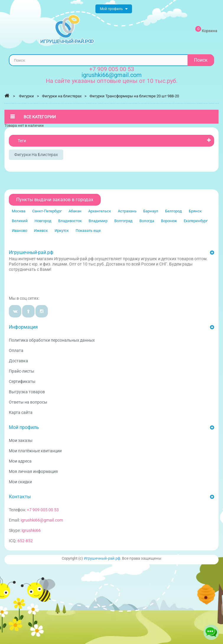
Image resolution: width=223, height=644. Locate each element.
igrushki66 (31, 530)
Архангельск (100, 211)
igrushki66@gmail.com (42, 520)
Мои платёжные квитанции (35, 451)
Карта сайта (21, 412)
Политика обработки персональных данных (52, 340)
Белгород (174, 211)
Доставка (18, 361)
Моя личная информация (33, 471)
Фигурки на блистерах (36, 155)
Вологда (147, 221)
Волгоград (123, 221)
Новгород (43, 221)
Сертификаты (22, 381)
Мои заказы (21, 440)
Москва (19, 211)
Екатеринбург (196, 221)
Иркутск (62, 231)
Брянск (195, 211)
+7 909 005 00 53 (112, 69)
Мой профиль (24, 427)
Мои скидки (20, 482)
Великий (20, 221)
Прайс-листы (22, 371)
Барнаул (151, 211)
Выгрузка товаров (27, 392)
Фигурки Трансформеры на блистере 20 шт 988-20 (134, 96)
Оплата (16, 350)
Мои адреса (20, 461)
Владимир (98, 221)
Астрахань (127, 211)
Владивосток (70, 221)
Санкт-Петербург (47, 211)
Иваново (19, 231)
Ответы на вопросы (28, 402)
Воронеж (169, 221)
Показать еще (88, 231)
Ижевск (41, 231)
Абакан (75, 211)
